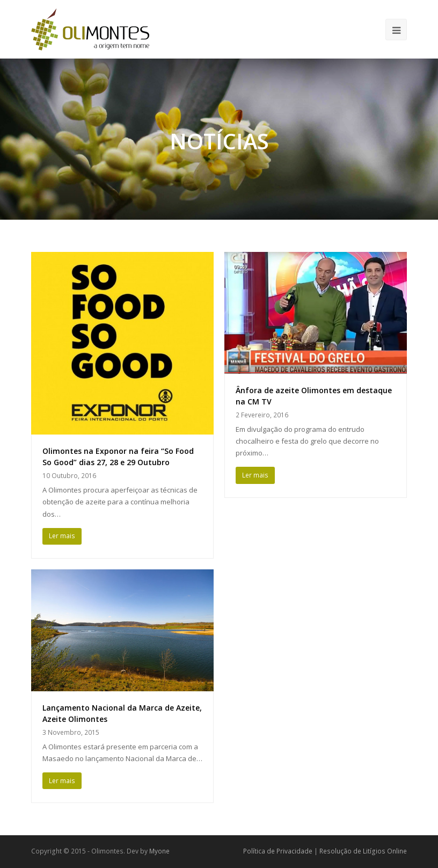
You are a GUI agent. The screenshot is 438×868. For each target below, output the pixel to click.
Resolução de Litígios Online (363, 851)
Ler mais (62, 536)
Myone (159, 851)
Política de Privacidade (278, 851)
